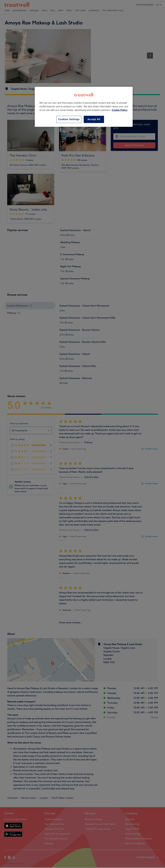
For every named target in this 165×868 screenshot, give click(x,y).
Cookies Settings (69, 119)
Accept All (94, 119)
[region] (84, 107)
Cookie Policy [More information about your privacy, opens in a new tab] (120, 110)
